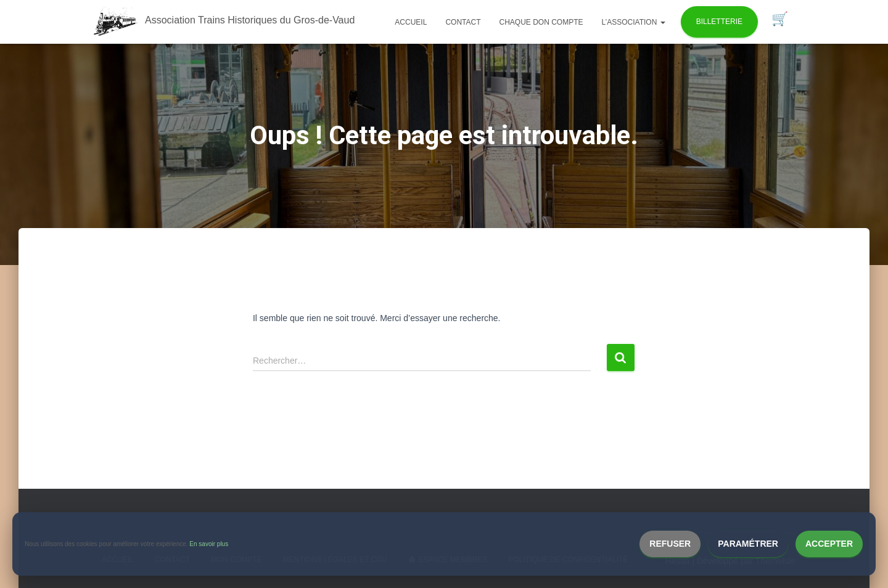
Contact (463, 22)
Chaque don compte (541, 22)
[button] (662, 22)
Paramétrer (748, 544)
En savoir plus (209, 544)
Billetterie (719, 22)
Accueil (411, 22)
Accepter (829, 544)
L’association (634, 22)
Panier (780, 19)
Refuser (670, 544)
